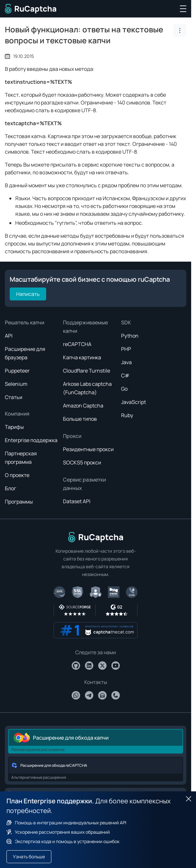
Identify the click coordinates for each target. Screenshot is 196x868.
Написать (28, 294)
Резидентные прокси (88, 449)
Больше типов (80, 419)
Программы (19, 502)
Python (130, 336)
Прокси (72, 436)
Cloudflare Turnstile (87, 371)
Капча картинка (82, 357)
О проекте (17, 475)
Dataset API (77, 501)
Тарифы (14, 427)
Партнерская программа (21, 458)
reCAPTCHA (77, 344)
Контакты (96, 682)
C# (125, 375)
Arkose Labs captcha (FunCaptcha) (87, 388)
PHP (126, 349)
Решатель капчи (25, 322)
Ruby (127, 415)
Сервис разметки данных (84, 484)
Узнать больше (29, 857)
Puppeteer (17, 371)
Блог (10, 488)
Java (126, 362)
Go (124, 389)
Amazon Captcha (83, 406)
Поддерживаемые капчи (85, 327)
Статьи (14, 397)
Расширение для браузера (25, 353)
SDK (126, 322)
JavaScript (134, 402)
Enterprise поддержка (31, 440)
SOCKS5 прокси (82, 462)
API (9, 336)
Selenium (16, 384)
